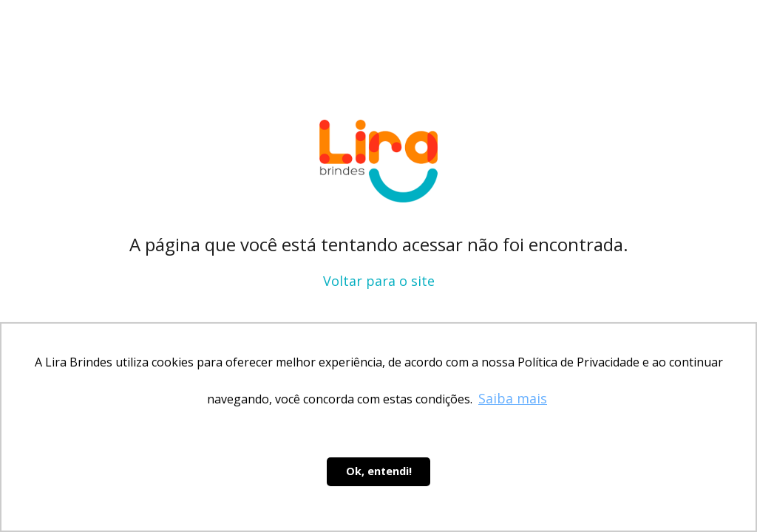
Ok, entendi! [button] (379, 471)
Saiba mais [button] (513, 398)
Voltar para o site (379, 281)
